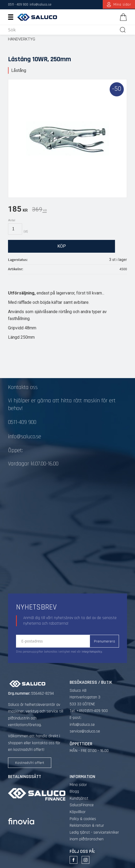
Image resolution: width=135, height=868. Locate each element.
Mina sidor (78, 785)
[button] (13, 17)
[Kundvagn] (122, 17)
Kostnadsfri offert (30, 763)
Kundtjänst (79, 798)
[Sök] (123, 30)
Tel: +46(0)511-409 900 (89, 711)
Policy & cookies (83, 819)
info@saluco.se (41, 5)
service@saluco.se (85, 731)
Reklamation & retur (87, 826)
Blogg (74, 791)
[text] (18, 210)
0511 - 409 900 (18, 5)
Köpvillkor (78, 812)
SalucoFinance (82, 805)
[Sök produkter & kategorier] (63, 30)
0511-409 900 (22, 422)
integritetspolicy (92, 652)
